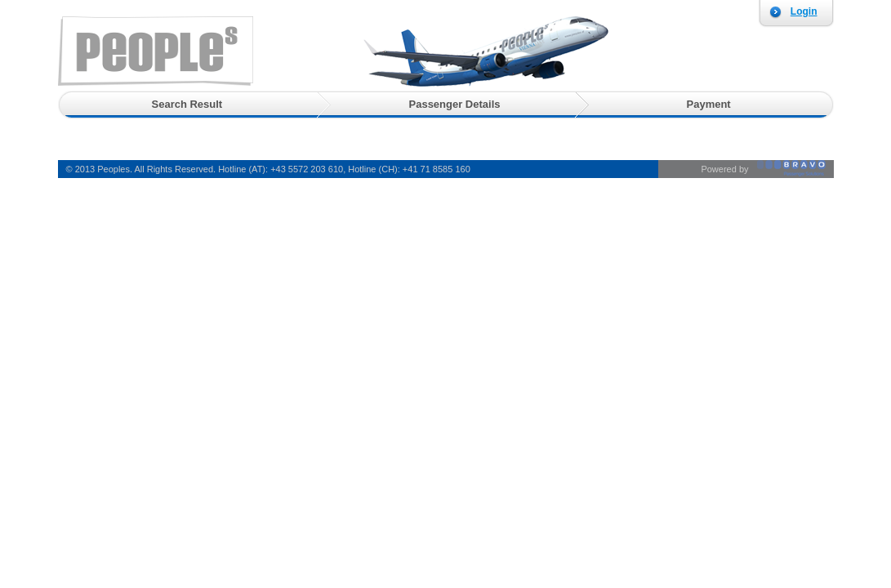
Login (804, 11)
